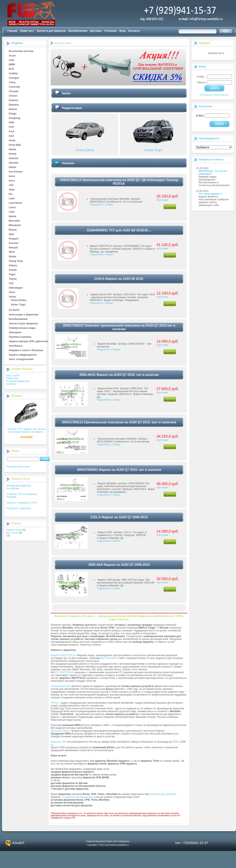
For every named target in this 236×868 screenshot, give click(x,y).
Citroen (13, 96)
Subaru (13, 266)
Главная (12, 31)
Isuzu (12, 176)
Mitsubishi (15, 225)
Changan (14, 78)
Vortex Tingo (18, 305)
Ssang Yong (16, 261)
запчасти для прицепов (163, 794)
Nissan (13, 230)
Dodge (13, 114)
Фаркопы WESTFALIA (63, 655)
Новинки (68, 163)
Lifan (12, 212)
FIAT (11, 127)
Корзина (204, 43)
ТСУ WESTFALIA (64, 672)
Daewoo (13, 100)
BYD (11, 69)
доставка (163, 200)
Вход (122, 31)
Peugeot (14, 239)
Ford (11, 132)
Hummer (14, 159)
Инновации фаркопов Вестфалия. (19, 487)
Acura (12, 56)
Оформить (124, 841)
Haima (12, 150)
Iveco (12, 181)
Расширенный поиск (18, 467)
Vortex (12, 297)
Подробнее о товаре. (102, 205)
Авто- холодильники (21, 359)
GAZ (11, 136)
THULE (55, 703)
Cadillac (13, 74)
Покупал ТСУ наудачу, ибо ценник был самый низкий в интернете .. (26, 430)
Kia (11, 194)
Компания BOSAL (61, 686)
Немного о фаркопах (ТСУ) (22, 503)
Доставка (96, 31)
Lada (12, 199)
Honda (13, 154)
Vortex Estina (19, 300)
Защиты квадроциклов (23, 355)
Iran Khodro (16, 172)
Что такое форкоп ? (210, 194)
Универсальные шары (22, 328)
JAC (11, 185)
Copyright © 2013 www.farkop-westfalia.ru (108, 845)
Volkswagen (16, 288)
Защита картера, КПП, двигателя (28, 342)
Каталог (58, 43)
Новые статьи (14, 530)
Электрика (15, 333)
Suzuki (13, 270)
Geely (12, 141)
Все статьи (12, 533)
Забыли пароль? (221, 95)
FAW (11, 123)
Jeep (11, 190)
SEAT (12, 252)
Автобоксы (15, 346)
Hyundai (14, 163)
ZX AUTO (14, 310)
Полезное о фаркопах (19, 508)
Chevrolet (14, 87)
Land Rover (15, 203)
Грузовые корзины (20, 337)
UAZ (11, 284)
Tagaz (12, 275)
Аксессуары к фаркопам (23, 315)
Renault (13, 248)
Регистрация (206, 95)
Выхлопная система (21, 51)
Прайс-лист (27, 31)
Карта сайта (13, 375)
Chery (12, 83)
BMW (12, 65)
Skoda (12, 257)
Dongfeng (14, 118)
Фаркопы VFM (59, 742)
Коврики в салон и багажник (26, 350)
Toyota (13, 279)
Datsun (13, 109)
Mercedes (14, 221)
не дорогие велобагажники (78, 797)
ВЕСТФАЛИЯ (109, 658)
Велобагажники (78, 31)
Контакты (134, 31)
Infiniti (12, 167)
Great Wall (15, 145)
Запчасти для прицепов (51, 31)
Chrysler (14, 92)
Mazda (13, 217)
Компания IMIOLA (61, 731)
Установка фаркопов (18, 381)
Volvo (12, 292)
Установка (111, 31)
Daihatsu (14, 105)
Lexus (12, 208)
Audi (11, 60)
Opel (11, 234)
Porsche (14, 243)
